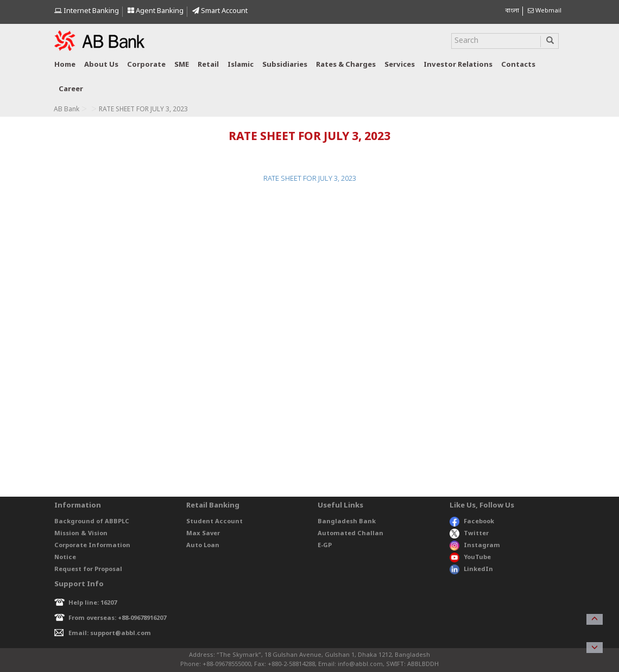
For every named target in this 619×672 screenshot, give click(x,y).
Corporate (146, 65)
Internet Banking (87, 11)
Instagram (475, 546)
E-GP (325, 546)
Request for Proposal (88, 569)
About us (101, 65)
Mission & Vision (81, 534)
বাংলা (512, 11)
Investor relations (458, 65)
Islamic (241, 65)
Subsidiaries (285, 65)
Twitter (469, 534)
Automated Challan (350, 534)
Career (71, 89)
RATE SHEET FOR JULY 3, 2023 (310, 179)
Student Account (214, 522)
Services (400, 65)
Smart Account (220, 11)
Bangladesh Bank (347, 522)
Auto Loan (203, 546)
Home (65, 65)
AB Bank (67, 110)
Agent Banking (156, 11)
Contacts (518, 65)
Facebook (472, 522)
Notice (65, 557)
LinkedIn (471, 569)
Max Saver (203, 534)
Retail (208, 65)
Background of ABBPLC (92, 522)
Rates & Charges (346, 65)
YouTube (470, 557)
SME (182, 65)
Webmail (545, 11)
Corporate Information (92, 546)
